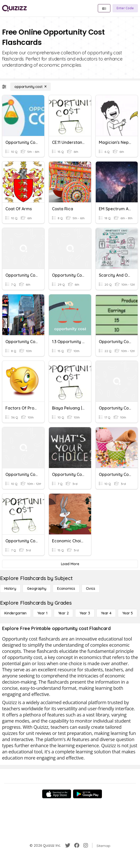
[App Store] (57, 794)
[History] (10, 588)
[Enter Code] (125, 8)
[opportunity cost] (30, 87)
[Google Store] (87, 794)
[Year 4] (106, 613)
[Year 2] (63, 613)
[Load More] (70, 564)
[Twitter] (68, 845)
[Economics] (66, 588)
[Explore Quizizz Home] (14, 8)
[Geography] (37, 588)
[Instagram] (86, 845)
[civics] (91, 588)
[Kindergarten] (15, 613)
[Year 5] (128, 613)
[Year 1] (42, 613)
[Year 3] (85, 613)
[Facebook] (77, 845)
